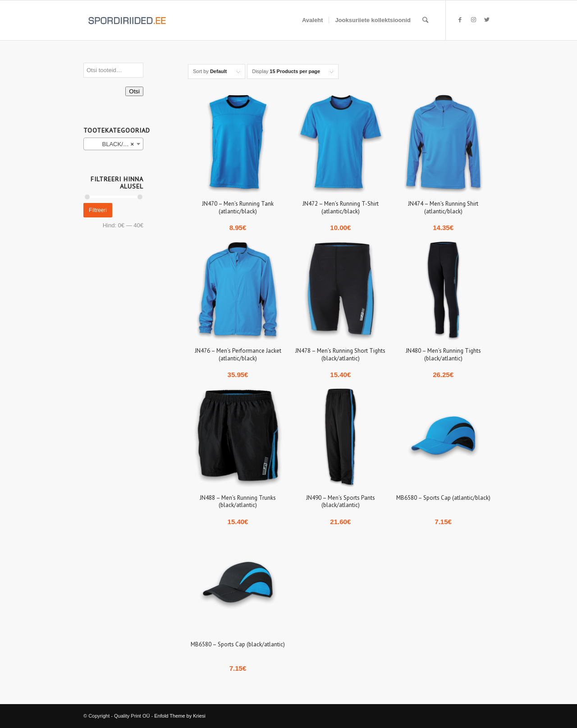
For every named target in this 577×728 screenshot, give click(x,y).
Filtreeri (98, 210)
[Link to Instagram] (473, 20)
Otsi (134, 91)
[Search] (425, 20)
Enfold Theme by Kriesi (180, 716)
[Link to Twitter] (487, 20)
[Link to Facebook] (460, 20)
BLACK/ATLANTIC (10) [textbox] (115, 144)
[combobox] (113, 144)
